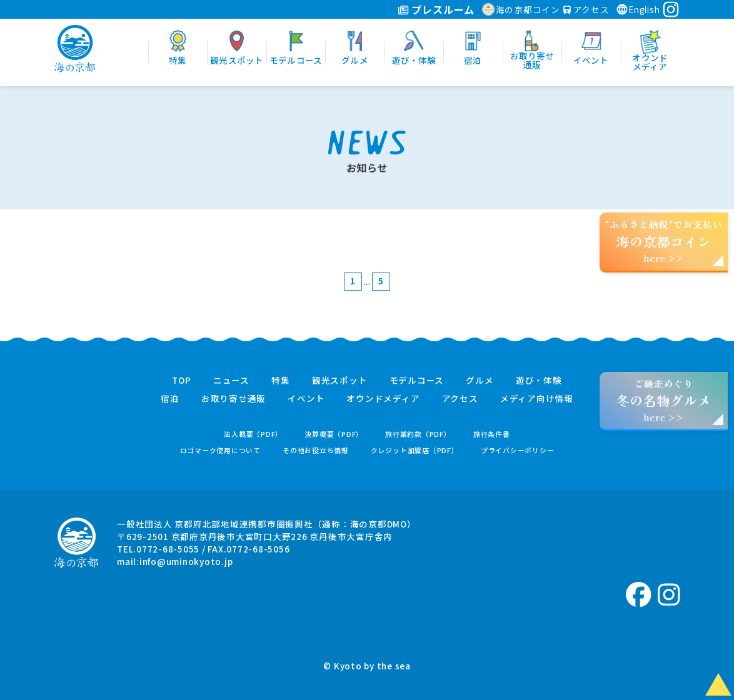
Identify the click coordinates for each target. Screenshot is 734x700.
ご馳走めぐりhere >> (663, 400)
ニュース (231, 381)
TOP (181, 381)
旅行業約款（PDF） (418, 434)
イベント (306, 399)
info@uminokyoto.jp (186, 561)
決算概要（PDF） (334, 434)
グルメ (480, 381)
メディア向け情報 (537, 399)
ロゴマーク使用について (220, 450)
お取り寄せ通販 (234, 399)
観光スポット (340, 381)
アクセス (586, 9)
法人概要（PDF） (253, 434)
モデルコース (417, 381)
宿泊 (170, 399)
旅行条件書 (492, 434)
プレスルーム (436, 9)
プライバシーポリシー (518, 450)
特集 (281, 381)
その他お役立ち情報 (316, 450)
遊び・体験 (539, 381)
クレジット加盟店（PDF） (415, 450)
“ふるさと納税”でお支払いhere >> (664, 241)
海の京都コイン (521, 9)
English (638, 9)
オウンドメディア (383, 399)
